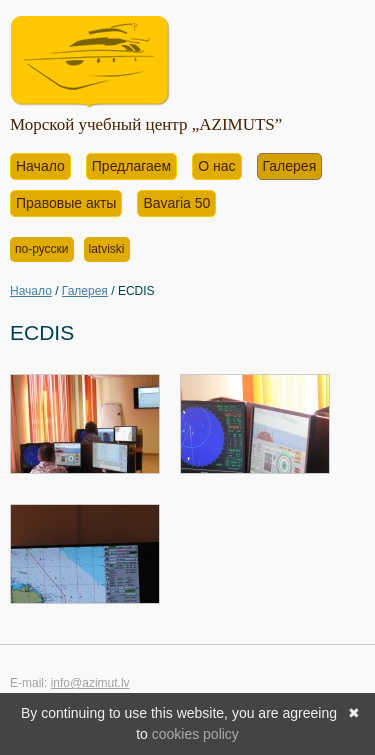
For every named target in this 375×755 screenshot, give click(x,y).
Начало (40, 166)
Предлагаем (131, 166)
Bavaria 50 (176, 203)
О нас (216, 166)
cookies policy (195, 734)
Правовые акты (66, 203)
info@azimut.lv (90, 683)
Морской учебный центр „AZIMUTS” (146, 124)
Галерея (290, 166)
